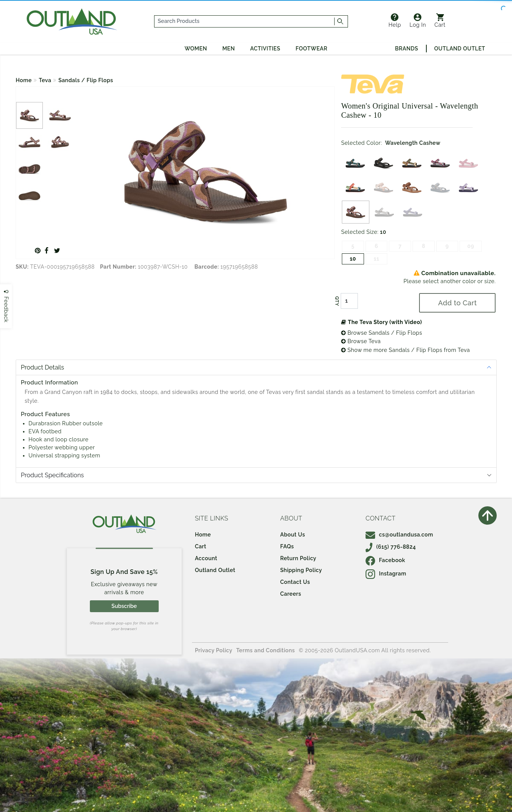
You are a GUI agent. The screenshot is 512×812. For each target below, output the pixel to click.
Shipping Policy (301, 570)
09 (471, 246)
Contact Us (295, 582)
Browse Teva (361, 341)
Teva (45, 80)
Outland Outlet (460, 49)
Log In (418, 21)
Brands (406, 49)
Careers (291, 594)
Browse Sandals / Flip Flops (382, 333)
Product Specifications (53, 475)
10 (353, 259)
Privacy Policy (214, 650)
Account (206, 558)
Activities (265, 49)
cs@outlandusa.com (399, 535)
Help (395, 21)
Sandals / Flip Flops (86, 80)
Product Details (43, 367)
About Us (293, 535)
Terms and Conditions (266, 650)
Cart (440, 21)
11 (376, 259)
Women (196, 49)
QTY (337, 301)
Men (228, 49)
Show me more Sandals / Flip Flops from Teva (406, 350)
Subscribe (124, 606)
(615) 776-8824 (391, 547)
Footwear (311, 49)
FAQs (287, 546)
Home (24, 80)
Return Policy (298, 558)
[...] (245, 21)
